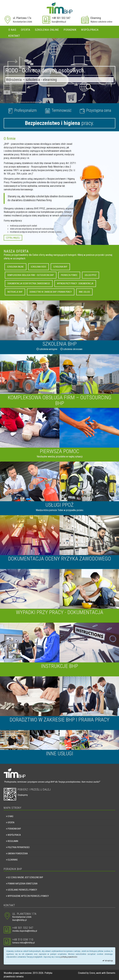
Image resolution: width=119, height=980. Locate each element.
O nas (12, 30)
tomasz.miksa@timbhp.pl (24, 943)
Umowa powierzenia (17, 854)
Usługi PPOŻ (90, 275)
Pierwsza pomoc (69, 275)
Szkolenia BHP (60, 267)
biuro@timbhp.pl (59, 22)
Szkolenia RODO (39, 267)
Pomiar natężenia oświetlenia (22, 884)
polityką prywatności (69, 957)
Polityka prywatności (18, 847)
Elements (111, 973)
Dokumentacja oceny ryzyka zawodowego (29, 283)
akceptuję (108, 961)
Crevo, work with (98, 973)
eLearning (12, 860)
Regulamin (12, 841)
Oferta (26, 30)
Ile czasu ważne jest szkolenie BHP (25, 877)
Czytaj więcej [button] (13, 238)
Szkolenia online (47, 30)
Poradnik (70, 30)
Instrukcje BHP (15, 292)
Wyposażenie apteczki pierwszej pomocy (27, 896)
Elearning (96, 18)
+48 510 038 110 (23, 939)
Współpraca (90, 30)
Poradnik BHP (13, 829)
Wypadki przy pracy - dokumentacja (75, 283)
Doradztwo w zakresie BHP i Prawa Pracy (51, 292)
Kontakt (14, 36)
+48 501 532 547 (61, 18)
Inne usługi (84, 292)
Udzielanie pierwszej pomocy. (22, 890)
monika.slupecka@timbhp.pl (25, 931)
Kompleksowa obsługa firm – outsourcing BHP (31, 275)
